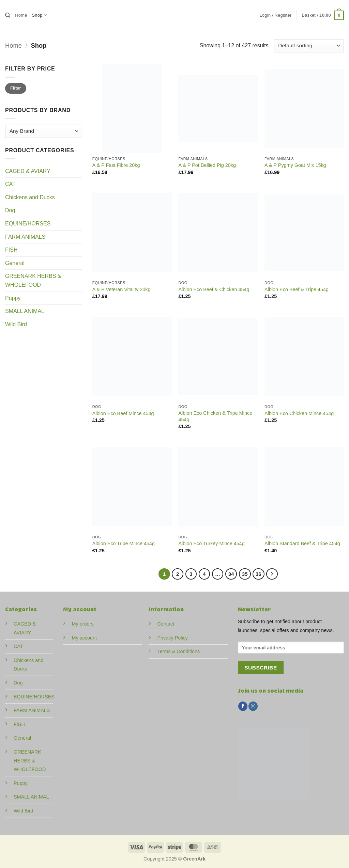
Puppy (13, 298)
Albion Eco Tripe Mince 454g (124, 543)
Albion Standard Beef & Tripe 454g (302, 543)
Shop (40, 15)
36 (259, 574)
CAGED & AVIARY (28, 171)
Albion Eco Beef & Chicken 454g (214, 289)
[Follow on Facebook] (243, 706)
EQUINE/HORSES (28, 224)
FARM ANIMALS (25, 237)
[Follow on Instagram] (253, 706)
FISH (11, 250)
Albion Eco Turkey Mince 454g (211, 543)
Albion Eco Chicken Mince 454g (299, 413)
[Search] (8, 15)
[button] (276, 15)
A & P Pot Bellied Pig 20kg (207, 165)
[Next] (272, 574)
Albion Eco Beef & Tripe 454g (297, 289)
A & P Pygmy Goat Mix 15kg (295, 165)
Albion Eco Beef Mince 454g (123, 413)
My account (84, 638)
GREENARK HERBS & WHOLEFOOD (33, 280)
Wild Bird (16, 324)
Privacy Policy (172, 638)
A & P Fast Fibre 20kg (116, 165)
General (15, 263)
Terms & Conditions (178, 651)
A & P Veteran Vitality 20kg (122, 289)
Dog (10, 210)
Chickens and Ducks (30, 197)
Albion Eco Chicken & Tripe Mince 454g (215, 416)
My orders (82, 624)
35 (245, 574)
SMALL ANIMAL (25, 311)
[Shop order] (309, 46)
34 (231, 574)
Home (21, 15)
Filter (16, 88)
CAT (10, 184)
